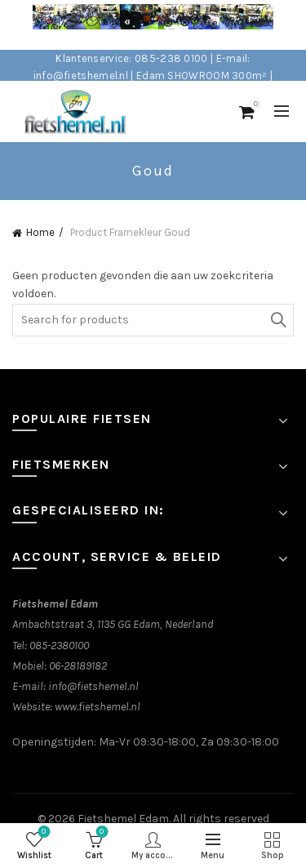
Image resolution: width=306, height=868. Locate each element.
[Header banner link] (137, 25)
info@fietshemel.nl (93, 686)
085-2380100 (59, 645)
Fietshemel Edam (123, 819)
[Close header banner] (290, 25)
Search (277, 320)
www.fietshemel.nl (98, 707)
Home (40, 232)
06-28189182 (78, 666)
